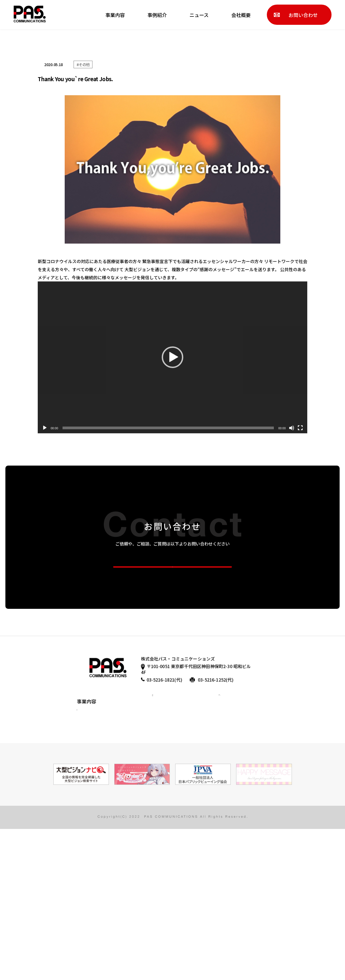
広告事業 (84, 824)
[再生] (45, 518)
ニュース (199, 15)
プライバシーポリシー (243, 834)
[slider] (168, 518)
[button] (172, 448)
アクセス (162, 859)
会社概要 (241, 15)
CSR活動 (84, 859)
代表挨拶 (162, 822)
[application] (172, 448)
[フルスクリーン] (300, 518)
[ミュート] (292, 518)
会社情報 (162, 834)
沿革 (157, 846)
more (173, 666)
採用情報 (228, 822)
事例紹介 (157, 15)
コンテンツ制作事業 (94, 848)
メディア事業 (88, 836)
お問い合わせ (303, 15)
